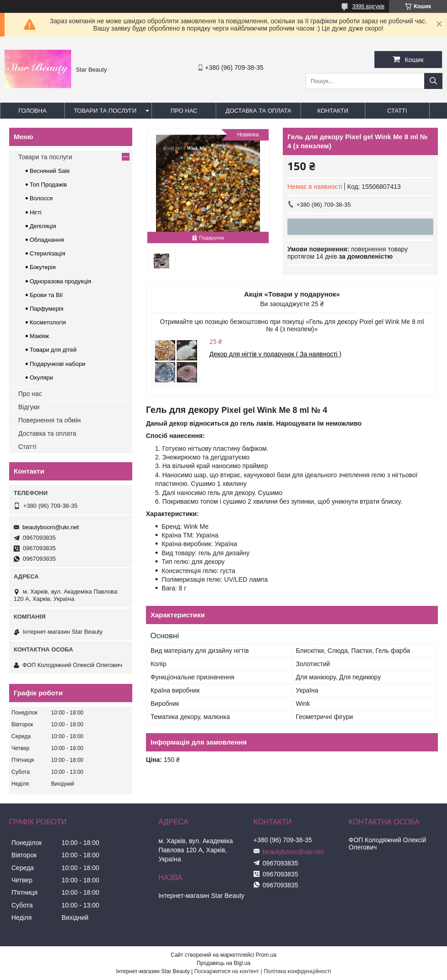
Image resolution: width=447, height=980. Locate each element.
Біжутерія (43, 267)
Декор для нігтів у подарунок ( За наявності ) (275, 354)
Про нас (184, 111)
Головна (32, 111)
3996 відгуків (368, 6)
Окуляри (41, 378)
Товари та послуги (105, 111)
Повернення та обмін (49, 420)
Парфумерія (47, 309)
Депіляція (43, 226)
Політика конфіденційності (297, 971)
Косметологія (48, 322)
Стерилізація (47, 253)
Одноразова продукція (60, 281)
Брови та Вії (46, 295)
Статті (397, 111)
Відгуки (29, 407)
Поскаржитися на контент (227, 971)
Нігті (36, 212)
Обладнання (47, 240)
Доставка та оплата (258, 111)
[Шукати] (433, 81)
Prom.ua (266, 955)
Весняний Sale (50, 171)
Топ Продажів (48, 185)
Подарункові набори (57, 364)
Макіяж (39, 336)
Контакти (333, 111)
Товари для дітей (53, 350)
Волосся (41, 198)
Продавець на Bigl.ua (223, 963)
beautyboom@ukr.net (51, 527)
